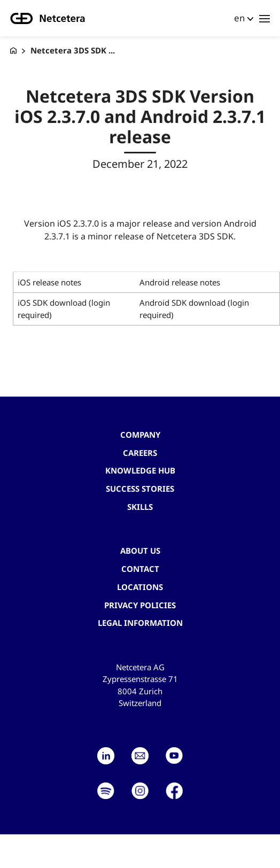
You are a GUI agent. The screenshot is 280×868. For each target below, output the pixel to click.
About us (140, 551)
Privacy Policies (140, 605)
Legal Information (140, 623)
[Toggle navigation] (265, 18)
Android (154, 303)
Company (140, 435)
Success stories (140, 489)
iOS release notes (49, 282)
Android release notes (180, 282)
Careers (140, 453)
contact (140, 569)
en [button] (239, 18)
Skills (140, 507)
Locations (140, 587)
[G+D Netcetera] (13, 51)
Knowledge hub (140, 470)
